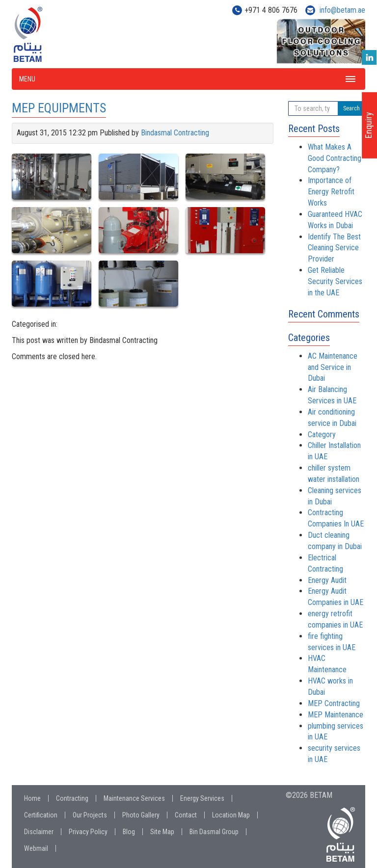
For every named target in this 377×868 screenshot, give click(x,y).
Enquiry (368, 125)
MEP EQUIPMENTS (59, 108)
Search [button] (351, 108)
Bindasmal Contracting (175, 133)
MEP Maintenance (336, 715)
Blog (129, 832)
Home (32, 798)
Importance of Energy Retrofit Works (331, 192)
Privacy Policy (88, 832)
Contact (186, 815)
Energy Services (202, 798)
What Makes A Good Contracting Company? (335, 158)
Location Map (231, 815)
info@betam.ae (342, 10)
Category (322, 434)
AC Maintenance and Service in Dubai (333, 367)
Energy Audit (327, 580)
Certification (41, 815)
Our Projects (90, 815)
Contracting (72, 798)
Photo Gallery (141, 815)
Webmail (36, 848)
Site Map (162, 832)
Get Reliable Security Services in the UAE (335, 281)
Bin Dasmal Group (214, 832)
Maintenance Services (134, 798)
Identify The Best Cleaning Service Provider (334, 248)
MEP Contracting (334, 703)
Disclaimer (39, 832)
